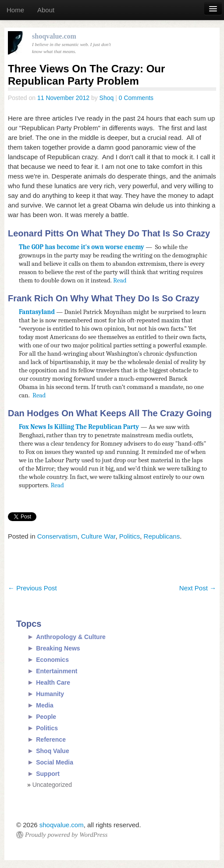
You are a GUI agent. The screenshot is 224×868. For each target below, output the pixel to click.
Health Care (53, 682)
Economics (52, 660)
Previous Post (32, 588)
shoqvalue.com (62, 825)
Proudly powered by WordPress (66, 835)
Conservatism (57, 536)
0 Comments (136, 98)
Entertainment (57, 671)
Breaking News (58, 648)
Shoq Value (52, 751)
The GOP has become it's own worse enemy (82, 247)
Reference (51, 739)
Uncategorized (52, 785)
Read (120, 280)
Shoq (107, 98)
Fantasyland (37, 312)
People (46, 717)
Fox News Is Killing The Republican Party (79, 427)
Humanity (50, 694)
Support (48, 774)
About (46, 10)
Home (15, 10)
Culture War (98, 536)
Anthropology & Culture (71, 637)
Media (45, 705)
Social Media (55, 762)
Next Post (198, 588)
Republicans (162, 536)
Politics (130, 536)
